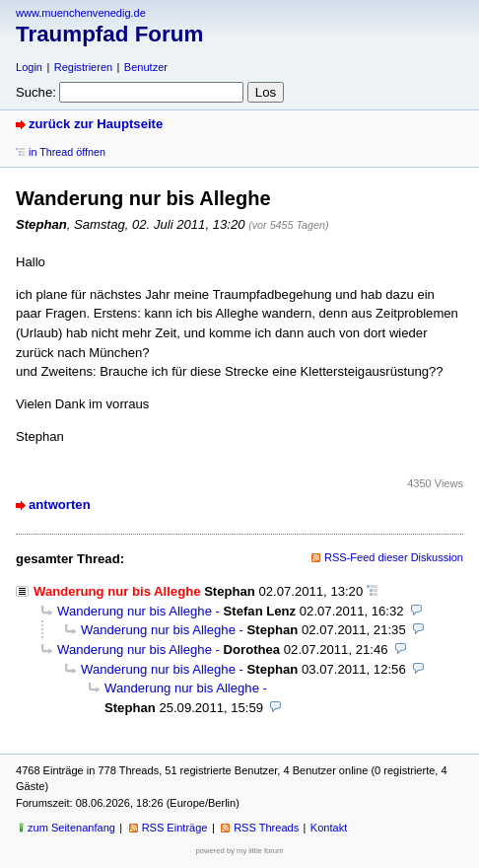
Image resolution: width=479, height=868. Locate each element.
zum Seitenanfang (71, 828)
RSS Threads (266, 828)
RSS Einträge (175, 828)
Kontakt (329, 828)
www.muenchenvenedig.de (81, 13)
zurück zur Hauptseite (96, 124)
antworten (60, 505)
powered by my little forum (240, 851)
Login (29, 67)
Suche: (36, 92)
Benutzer (146, 67)
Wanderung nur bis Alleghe (135, 611)
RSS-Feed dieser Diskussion (394, 557)
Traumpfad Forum (109, 34)
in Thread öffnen (67, 152)
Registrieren (83, 67)
